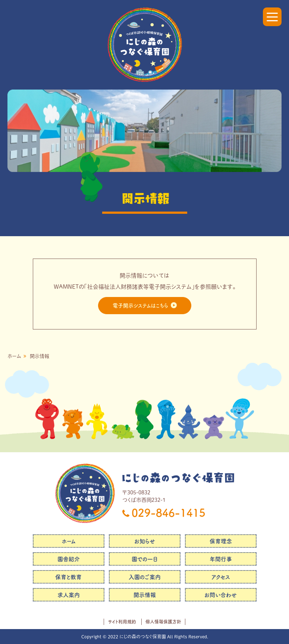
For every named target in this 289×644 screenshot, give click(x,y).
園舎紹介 (69, 559)
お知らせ (145, 541)
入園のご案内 (145, 577)
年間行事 (221, 559)
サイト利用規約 (122, 622)
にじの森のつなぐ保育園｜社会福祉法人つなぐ (145, 45)
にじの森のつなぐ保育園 (178, 478)
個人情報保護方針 (163, 622)
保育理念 (221, 541)
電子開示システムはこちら (140, 306)
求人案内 (69, 595)
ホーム (14, 356)
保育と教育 (68, 577)
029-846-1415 (169, 513)
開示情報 (145, 595)
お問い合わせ (221, 595)
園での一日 (145, 559)
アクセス (221, 577)
